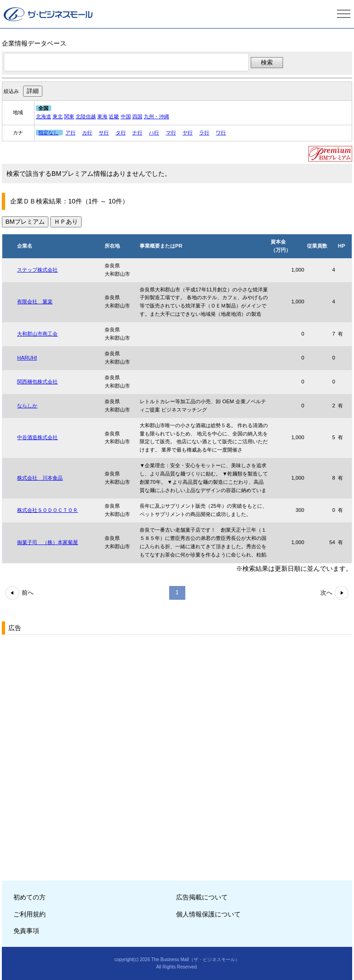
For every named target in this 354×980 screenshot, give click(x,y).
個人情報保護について (208, 914)
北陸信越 (86, 116)
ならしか (27, 406)
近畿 (114, 116)
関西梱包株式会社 (37, 382)
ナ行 (137, 133)
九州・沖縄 (156, 116)
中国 (126, 116)
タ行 (121, 133)
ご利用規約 (29, 914)
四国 (137, 116)
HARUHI (27, 358)
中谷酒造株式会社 (37, 437)
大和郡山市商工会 (37, 334)
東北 (58, 116)
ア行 (71, 133)
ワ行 (221, 133)
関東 (69, 116)
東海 (102, 116)
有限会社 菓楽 (35, 302)
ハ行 (154, 133)
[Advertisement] (71, 696)
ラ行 (204, 133)
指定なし (48, 133)
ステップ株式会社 (37, 270)
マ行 (171, 133)
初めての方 (29, 897)
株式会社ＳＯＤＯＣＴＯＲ (47, 510)
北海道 (44, 116)
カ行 (87, 133)
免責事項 (26, 931)
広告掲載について (202, 897)
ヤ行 (188, 133)
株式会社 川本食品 (40, 478)
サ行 (104, 133)
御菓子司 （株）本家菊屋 (47, 542)
